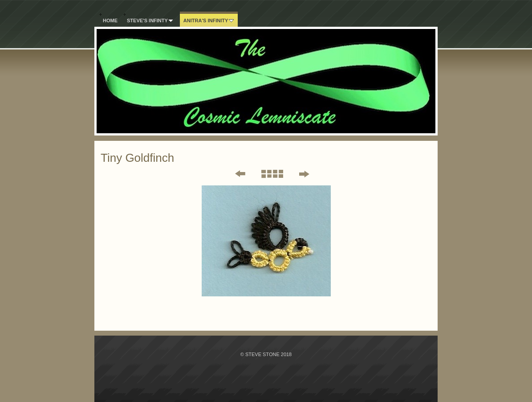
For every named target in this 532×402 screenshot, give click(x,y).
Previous (234, 174)
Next (304, 174)
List (272, 174)
